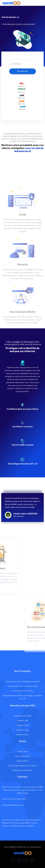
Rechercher (22, 71)
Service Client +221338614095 (14, 816)
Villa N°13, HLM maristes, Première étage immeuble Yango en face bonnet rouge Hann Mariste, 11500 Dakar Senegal (22, 807)
